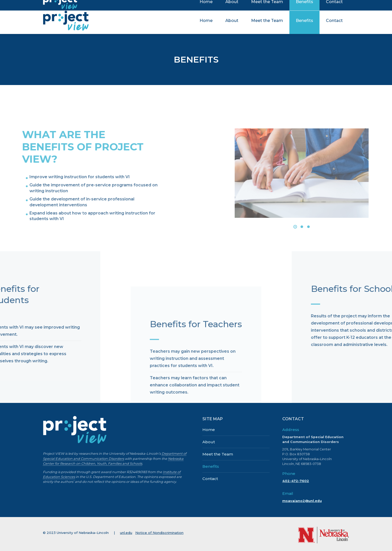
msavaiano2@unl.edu (302, 501)
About (209, 442)
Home (209, 430)
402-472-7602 (296, 481)
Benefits (211, 466)
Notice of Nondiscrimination (159, 533)
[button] (384, 227)
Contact (210, 479)
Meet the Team (218, 454)
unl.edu (126, 533)
